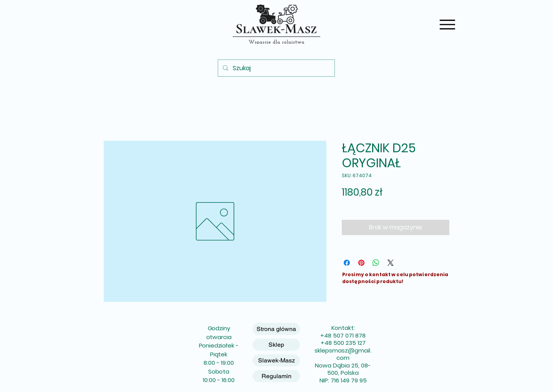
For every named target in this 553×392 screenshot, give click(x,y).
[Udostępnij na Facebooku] (347, 263)
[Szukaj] (276, 68)
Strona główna (276, 329)
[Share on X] (391, 263)
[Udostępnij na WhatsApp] (376, 263)
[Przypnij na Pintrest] (361, 263)
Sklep (276, 345)
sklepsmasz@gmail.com (343, 354)
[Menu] (447, 24)
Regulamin (276, 376)
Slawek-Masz (276, 360)
